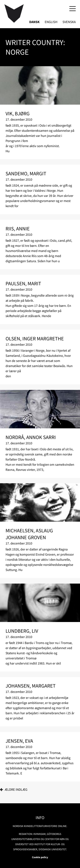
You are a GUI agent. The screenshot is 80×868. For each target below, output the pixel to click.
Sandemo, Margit (26, 173)
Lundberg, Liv (22, 631)
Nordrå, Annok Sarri (31, 437)
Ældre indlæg (16, 790)
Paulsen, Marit (23, 283)
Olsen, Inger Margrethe (35, 339)
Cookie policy (40, 857)
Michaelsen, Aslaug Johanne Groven (29, 534)
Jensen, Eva (19, 741)
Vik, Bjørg (18, 113)
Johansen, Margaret (31, 686)
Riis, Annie (18, 229)
